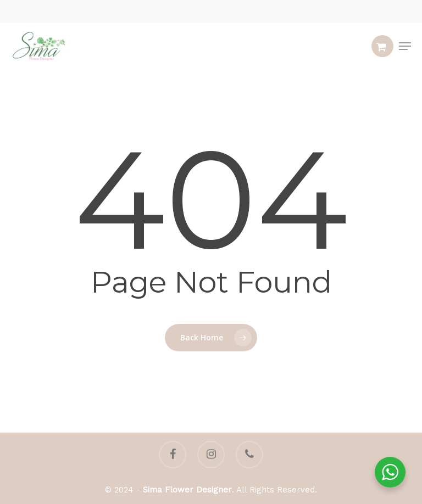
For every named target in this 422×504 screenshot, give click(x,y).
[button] (405, 46)
